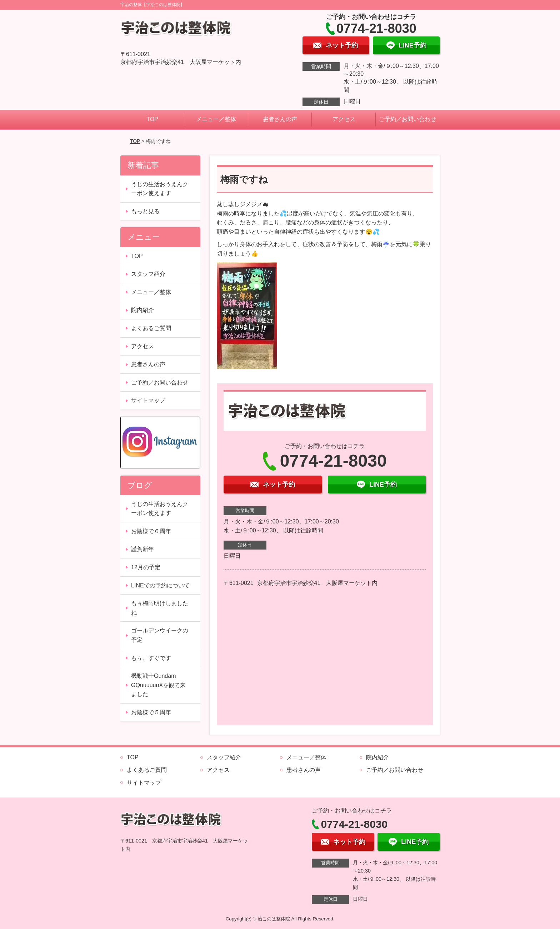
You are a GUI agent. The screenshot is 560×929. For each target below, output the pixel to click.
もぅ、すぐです (151, 658)
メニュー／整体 (216, 119)
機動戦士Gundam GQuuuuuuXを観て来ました (158, 685)
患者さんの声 (280, 119)
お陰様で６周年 (151, 531)
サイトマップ (148, 400)
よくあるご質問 (151, 328)
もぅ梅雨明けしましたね (160, 608)
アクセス (344, 119)
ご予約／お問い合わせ (407, 119)
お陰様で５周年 (151, 712)
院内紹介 (142, 310)
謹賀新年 (142, 549)
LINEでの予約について (160, 585)
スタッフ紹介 (148, 274)
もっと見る (145, 211)
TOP (152, 119)
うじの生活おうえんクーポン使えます (160, 189)
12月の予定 (146, 567)
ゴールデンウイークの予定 (160, 635)
